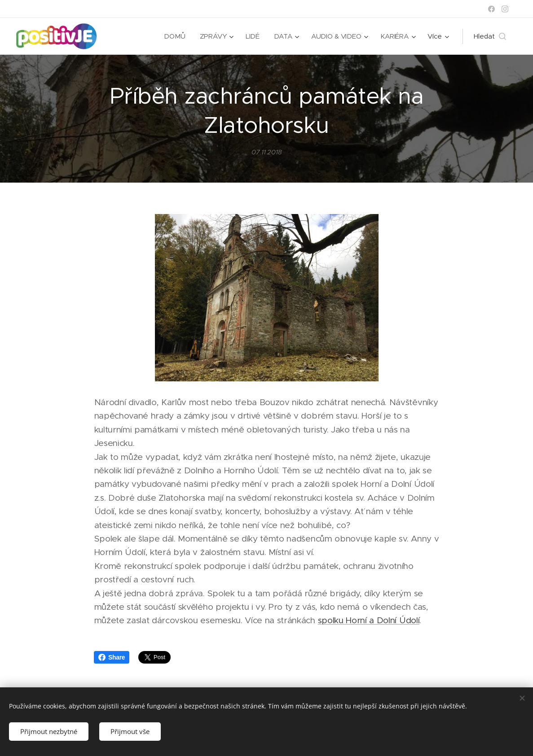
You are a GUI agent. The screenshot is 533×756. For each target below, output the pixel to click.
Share (112, 657)
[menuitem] (175, 36)
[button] (490, 36)
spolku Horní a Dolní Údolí (368, 621)
